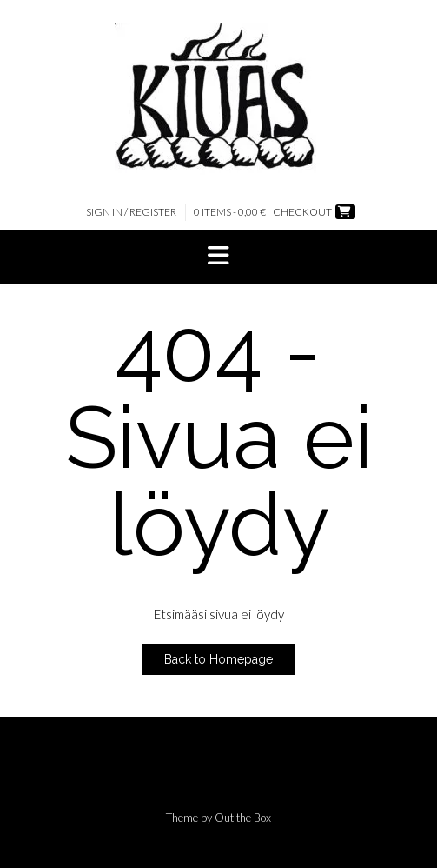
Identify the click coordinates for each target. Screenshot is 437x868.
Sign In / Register (131, 212)
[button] (218, 257)
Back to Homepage (218, 659)
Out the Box (243, 818)
